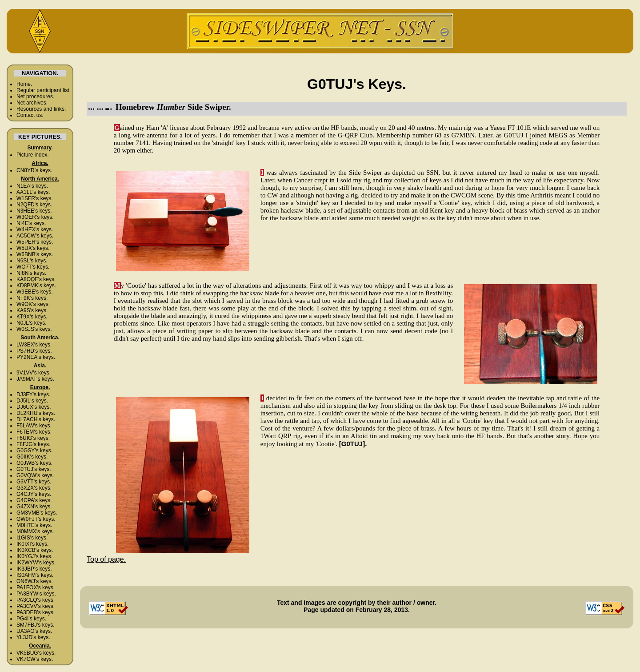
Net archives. (32, 103)
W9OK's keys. (33, 304)
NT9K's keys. (32, 298)
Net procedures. (35, 97)
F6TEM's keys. (34, 432)
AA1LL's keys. (33, 192)
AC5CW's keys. (35, 236)
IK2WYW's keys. (36, 563)
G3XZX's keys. (34, 488)
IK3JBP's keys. (34, 569)
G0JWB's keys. (34, 463)
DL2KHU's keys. (36, 413)
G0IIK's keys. (32, 457)
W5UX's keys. (33, 248)
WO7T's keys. (33, 267)
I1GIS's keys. (32, 538)
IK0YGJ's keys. (34, 556)
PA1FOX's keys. (36, 587)
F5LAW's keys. (34, 426)
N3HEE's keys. (34, 211)
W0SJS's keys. (34, 329)
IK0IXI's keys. (32, 544)
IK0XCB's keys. (35, 550)
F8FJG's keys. (33, 444)
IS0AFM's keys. (35, 575)
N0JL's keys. (32, 323)
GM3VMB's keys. (37, 513)
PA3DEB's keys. (36, 612)
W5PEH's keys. (35, 242)
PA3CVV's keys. (36, 606)
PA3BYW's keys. (36, 594)
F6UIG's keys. (33, 438)
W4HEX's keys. (35, 229)
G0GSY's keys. (34, 451)
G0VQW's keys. (35, 475)
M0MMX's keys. (35, 531)
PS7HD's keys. (34, 351)
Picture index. (33, 155)
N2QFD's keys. (34, 205)
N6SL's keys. (32, 261)
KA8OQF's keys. (36, 279)
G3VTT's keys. (34, 482)
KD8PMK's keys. (36, 286)
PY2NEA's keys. (36, 357)
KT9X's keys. (32, 317)
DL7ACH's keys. (36, 419)
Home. (24, 84)
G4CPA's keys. (34, 500)
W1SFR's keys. (35, 198)
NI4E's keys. (31, 223)
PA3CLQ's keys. (36, 600)
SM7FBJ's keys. (36, 625)
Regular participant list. (44, 90)
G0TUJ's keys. (34, 469)
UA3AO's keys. (34, 631)
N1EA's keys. (32, 186)
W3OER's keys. (35, 217)
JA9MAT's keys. (35, 379)
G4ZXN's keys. (34, 507)
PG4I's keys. (31, 619)
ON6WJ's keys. (35, 581)
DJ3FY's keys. (33, 394)
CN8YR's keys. (34, 170)
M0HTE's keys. (34, 525)
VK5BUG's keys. (36, 653)
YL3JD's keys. (33, 637)
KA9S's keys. (32, 310)
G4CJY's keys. (34, 494)
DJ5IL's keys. (32, 401)
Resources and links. (41, 109)
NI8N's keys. (31, 273)
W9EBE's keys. (35, 292)
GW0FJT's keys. (36, 519)
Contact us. (30, 115)
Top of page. (106, 559)
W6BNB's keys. (35, 254)
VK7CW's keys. (35, 659)
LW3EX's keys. (34, 345)
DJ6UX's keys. (34, 407)
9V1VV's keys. (34, 373)
